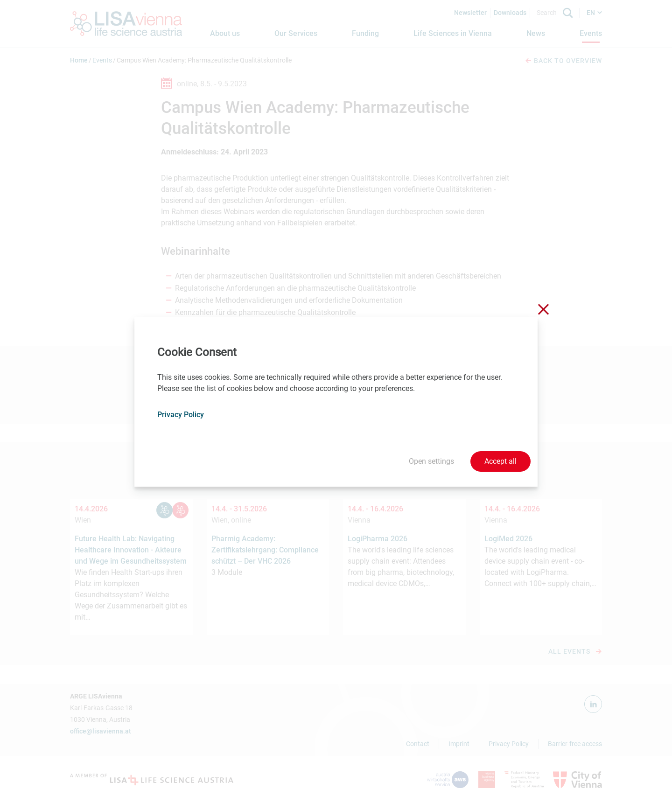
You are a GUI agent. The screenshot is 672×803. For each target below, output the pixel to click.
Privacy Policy (181, 415)
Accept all (500, 461)
